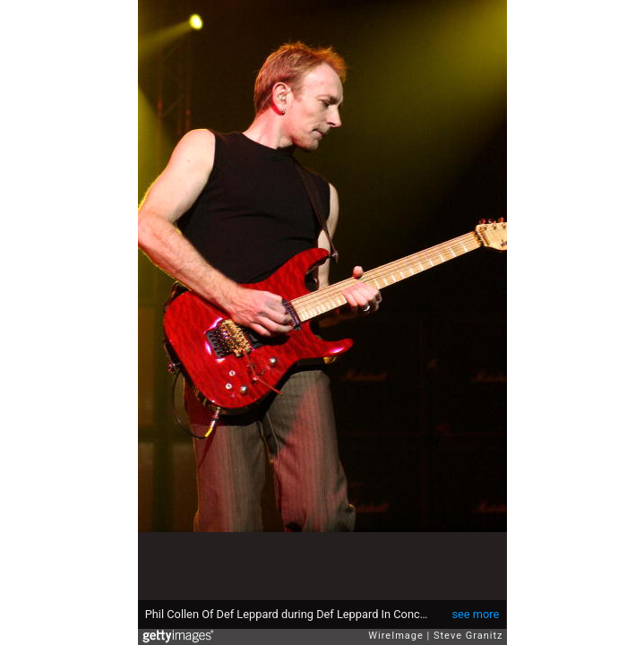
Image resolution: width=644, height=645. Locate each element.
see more (475, 614)
